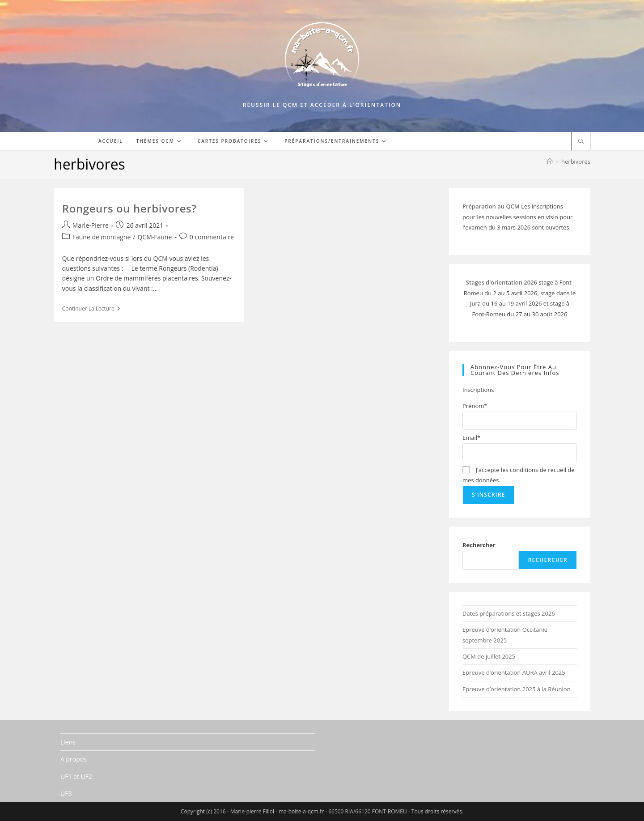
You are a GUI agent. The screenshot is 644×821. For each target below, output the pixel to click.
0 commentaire (212, 237)
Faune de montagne (102, 237)
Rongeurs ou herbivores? (129, 208)
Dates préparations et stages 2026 (509, 613)
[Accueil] (550, 162)
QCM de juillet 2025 (489, 656)
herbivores (576, 162)
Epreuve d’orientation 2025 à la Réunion (517, 689)
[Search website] (581, 142)
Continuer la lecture (91, 309)
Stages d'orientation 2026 (502, 282)
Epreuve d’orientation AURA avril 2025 (514, 672)
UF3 (66, 793)
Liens (68, 742)
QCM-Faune (155, 237)
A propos (74, 759)
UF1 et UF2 (76, 776)
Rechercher (479, 545)
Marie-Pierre (91, 225)
